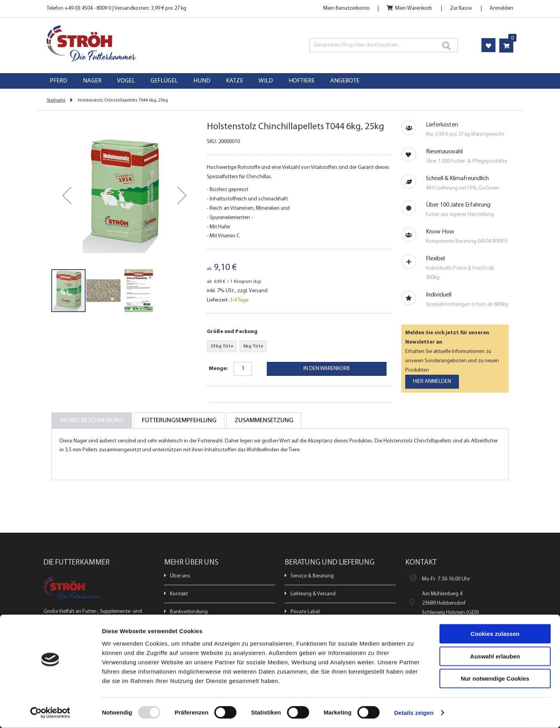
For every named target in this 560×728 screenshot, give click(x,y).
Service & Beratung (312, 576)
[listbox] (299, 347)
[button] (67, 195)
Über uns (180, 576)
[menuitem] (59, 81)
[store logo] (139, 43)
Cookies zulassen (495, 634)
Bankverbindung (189, 612)
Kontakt (179, 594)
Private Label (305, 612)
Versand (258, 291)
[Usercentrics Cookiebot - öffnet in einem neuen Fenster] (50, 713)
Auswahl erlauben (495, 656)
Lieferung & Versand (313, 594)
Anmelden (501, 8)
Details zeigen (414, 713)
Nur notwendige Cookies (495, 678)
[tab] (92, 421)
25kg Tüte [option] (222, 346)
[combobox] (384, 45)
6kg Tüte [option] (253, 346)
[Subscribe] (432, 382)
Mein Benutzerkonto (346, 8)
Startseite (56, 100)
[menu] (280, 81)
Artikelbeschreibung (92, 420)
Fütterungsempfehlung (179, 420)
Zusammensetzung (264, 420)
